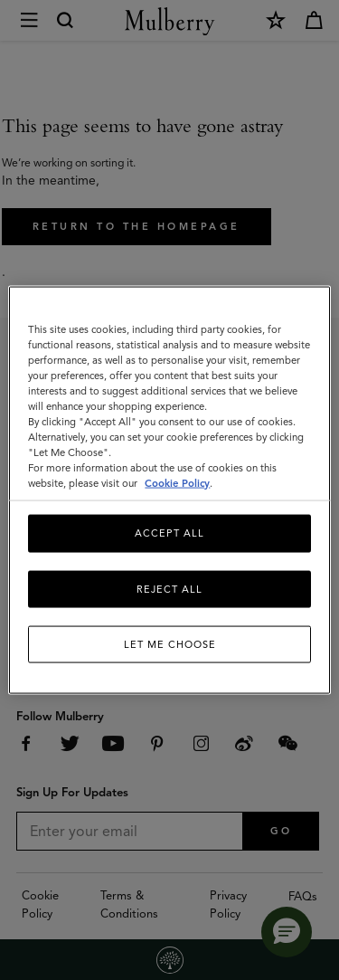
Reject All (169, 588)
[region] (169, 490)
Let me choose (170, 644)
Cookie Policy (177, 483)
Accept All (169, 533)
